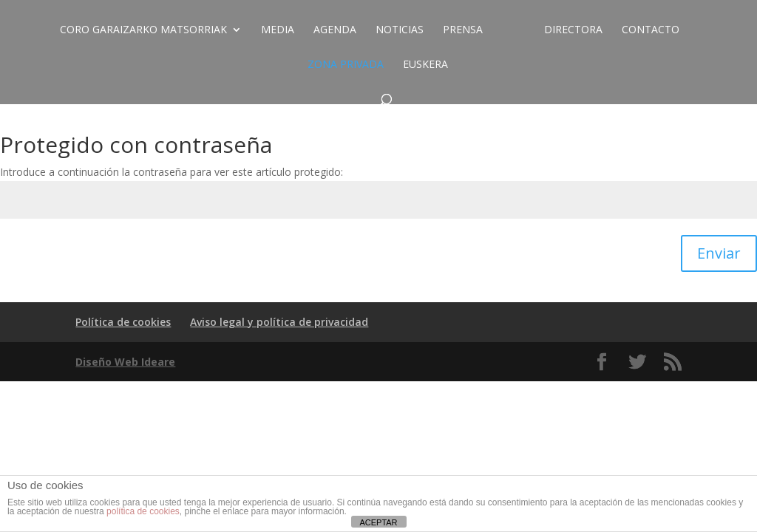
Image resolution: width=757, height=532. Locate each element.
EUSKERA (425, 65)
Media (278, 30)
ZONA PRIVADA (346, 65)
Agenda (335, 30)
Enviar (719, 253)
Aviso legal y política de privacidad (279, 322)
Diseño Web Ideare (125, 362)
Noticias (400, 30)
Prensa (463, 30)
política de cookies (143, 511)
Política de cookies (123, 322)
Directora (573, 30)
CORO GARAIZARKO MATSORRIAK (143, 30)
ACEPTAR (378, 522)
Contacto (651, 30)
